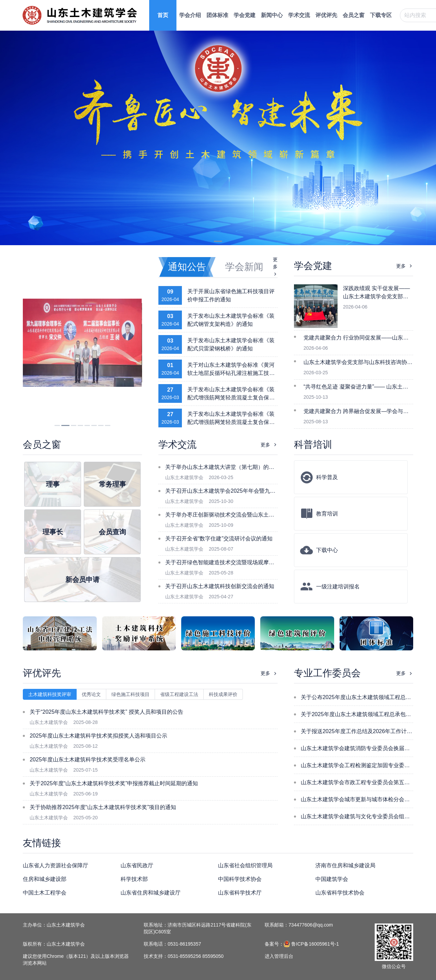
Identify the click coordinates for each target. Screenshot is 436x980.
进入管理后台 (279, 956)
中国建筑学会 (332, 879)
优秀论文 (91, 694)
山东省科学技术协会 (340, 893)
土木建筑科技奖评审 (50, 694)
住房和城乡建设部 (45, 879)
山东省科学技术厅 (240, 893)
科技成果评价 (223, 694)
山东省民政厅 (137, 865)
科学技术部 (134, 879)
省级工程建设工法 (179, 694)
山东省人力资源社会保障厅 (56, 865)
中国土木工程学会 (45, 893)
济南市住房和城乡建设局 (345, 865)
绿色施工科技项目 (130, 694)
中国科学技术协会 (240, 879)
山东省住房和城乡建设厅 (151, 893)
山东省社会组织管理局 (245, 865)
